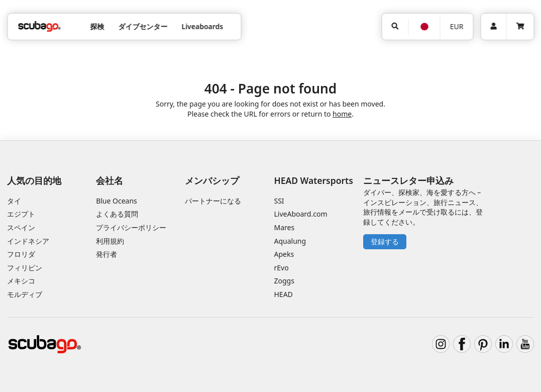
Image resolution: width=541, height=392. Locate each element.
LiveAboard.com (301, 214)
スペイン (21, 227)
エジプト (21, 214)
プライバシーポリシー (131, 227)
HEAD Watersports (314, 180)
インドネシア (28, 241)
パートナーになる (213, 201)
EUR (457, 26)
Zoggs (284, 281)
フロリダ (21, 254)
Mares (285, 227)
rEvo (282, 268)
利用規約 (110, 241)
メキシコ (21, 281)
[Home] (39, 26)
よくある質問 (117, 214)
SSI (279, 201)
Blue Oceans (117, 201)
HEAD (284, 294)
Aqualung (290, 241)
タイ (14, 201)
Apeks (284, 254)
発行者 (106, 254)
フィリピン (25, 268)
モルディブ (25, 294)
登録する (385, 241)
